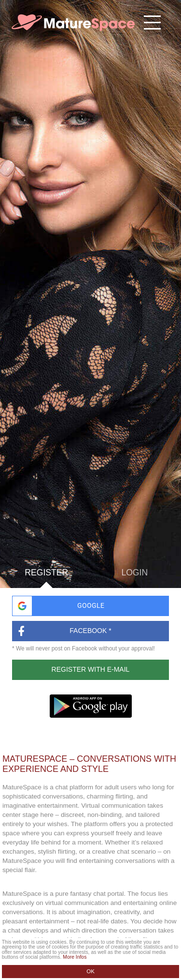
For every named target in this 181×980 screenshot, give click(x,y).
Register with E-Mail (91, 669)
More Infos (75, 957)
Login (134, 573)
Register (46, 578)
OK (90, 971)
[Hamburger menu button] (152, 23)
